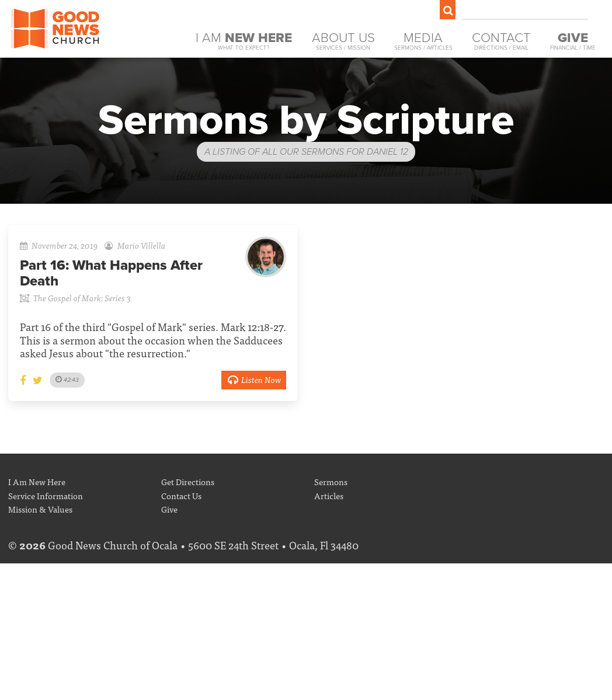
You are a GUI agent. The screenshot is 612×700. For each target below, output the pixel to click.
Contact (501, 41)
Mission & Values (40, 509)
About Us (343, 41)
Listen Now (254, 379)
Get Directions (188, 481)
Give (169, 509)
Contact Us (181, 495)
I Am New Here (37, 481)
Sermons (331, 481)
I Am (244, 41)
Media (423, 41)
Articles (329, 495)
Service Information (46, 495)
